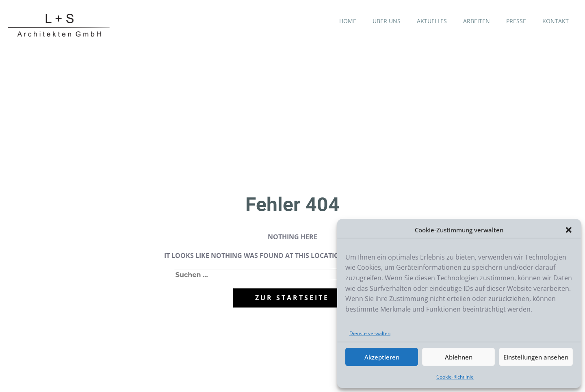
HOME (348, 21)
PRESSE (516, 21)
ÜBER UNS (387, 21)
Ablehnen (459, 357)
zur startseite (292, 298)
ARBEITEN (477, 21)
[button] (569, 230)
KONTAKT (556, 21)
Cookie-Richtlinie (455, 377)
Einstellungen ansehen (536, 357)
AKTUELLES (432, 21)
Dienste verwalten (370, 333)
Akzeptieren (382, 357)
